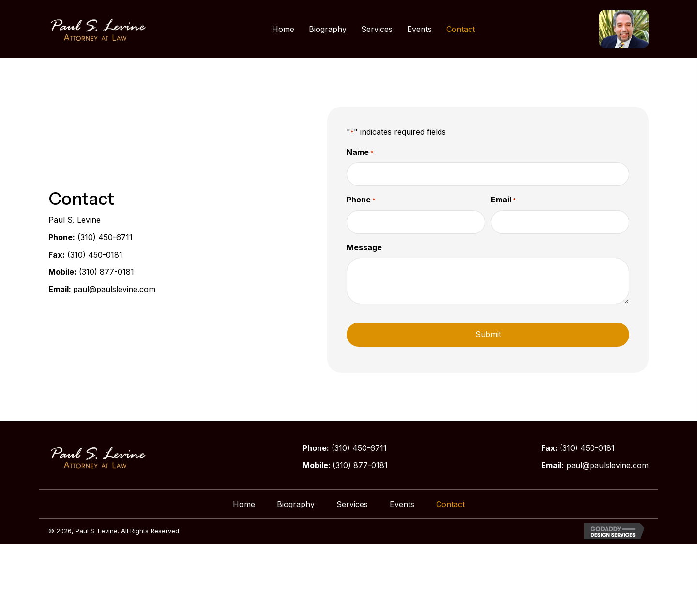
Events (402, 504)
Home (244, 504)
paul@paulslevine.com (114, 289)
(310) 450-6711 (105, 237)
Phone (361, 200)
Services (352, 504)
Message (364, 247)
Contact (450, 504)
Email (503, 200)
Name (360, 153)
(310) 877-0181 (106, 272)
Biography (296, 504)
